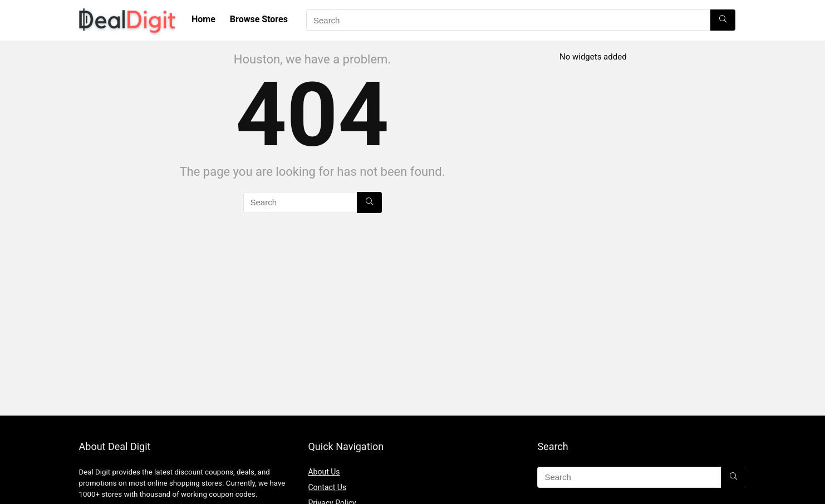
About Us (324, 472)
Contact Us (327, 487)
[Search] (723, 20)
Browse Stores (259, 19)
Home (203, 19)
